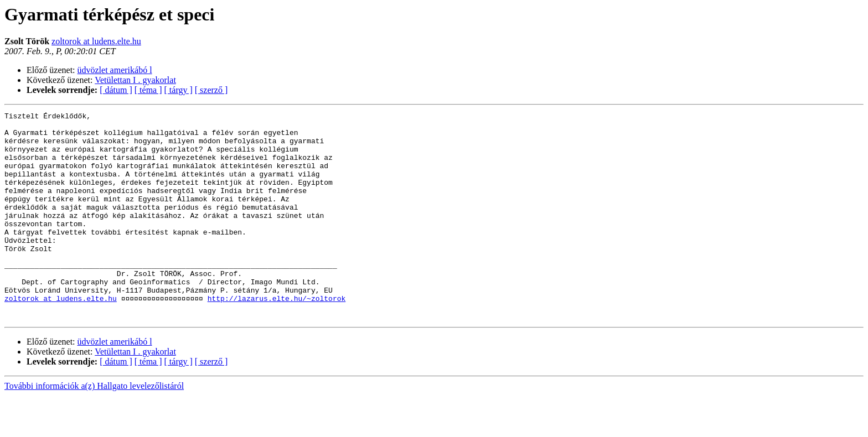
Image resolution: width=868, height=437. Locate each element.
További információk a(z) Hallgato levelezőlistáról (94, 427)
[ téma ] (148, 90)
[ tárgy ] (179, 90)
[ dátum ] (116, 90)
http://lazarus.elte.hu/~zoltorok (277, 336)
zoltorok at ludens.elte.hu (96, 41)
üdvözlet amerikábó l (115, 70)
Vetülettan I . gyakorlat (135, 80)
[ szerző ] (211, 90)
